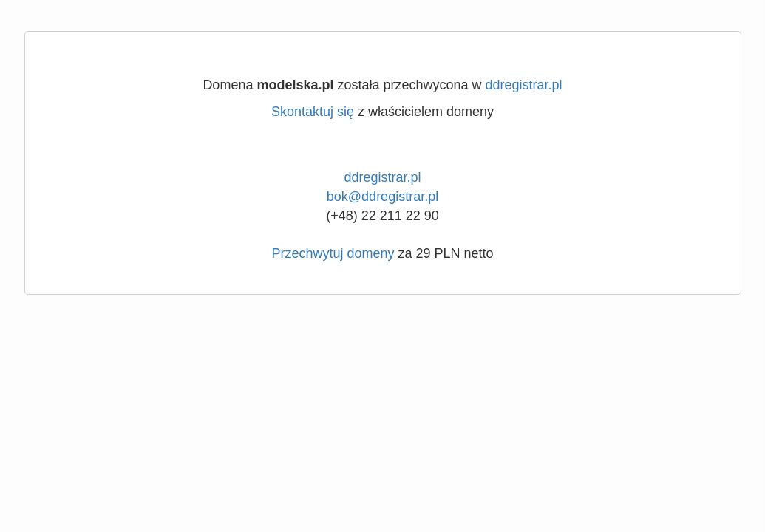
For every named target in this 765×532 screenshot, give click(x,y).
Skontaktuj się (313, 112)
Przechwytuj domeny (333, 253)
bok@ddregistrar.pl (382, 197)
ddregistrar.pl (524, 85)
